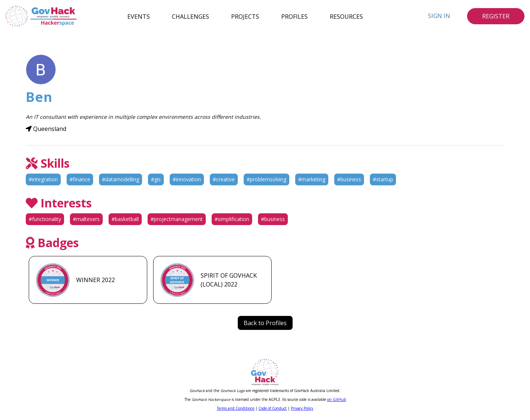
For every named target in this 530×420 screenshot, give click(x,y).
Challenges (190, 16)
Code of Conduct (273, 408)
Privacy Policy (302, 408)
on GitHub (337, 399)
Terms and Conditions (236, 408)
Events (139, 16)
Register (496, 16)
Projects (245, 16)
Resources (346, 16)
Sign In (439, 16)
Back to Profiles (265, 323)
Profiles (294, 16)
